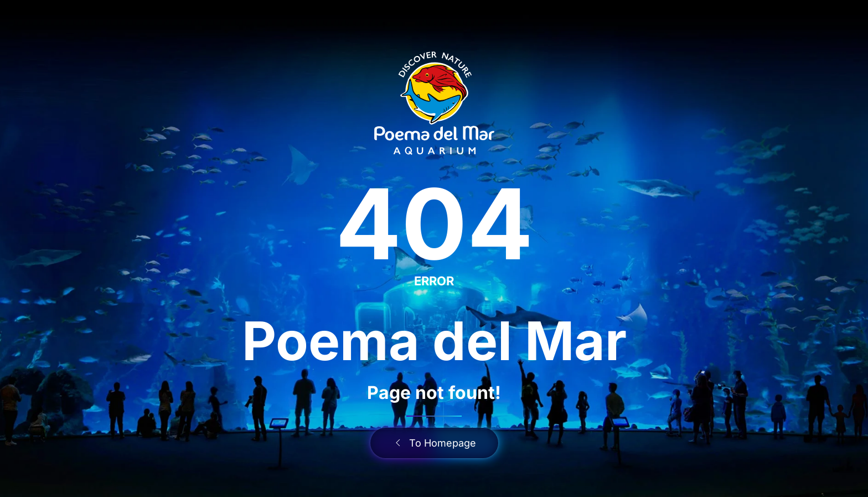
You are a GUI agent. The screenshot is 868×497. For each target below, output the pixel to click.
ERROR (434, 281)
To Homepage (434, 443)
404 (434, 224)
